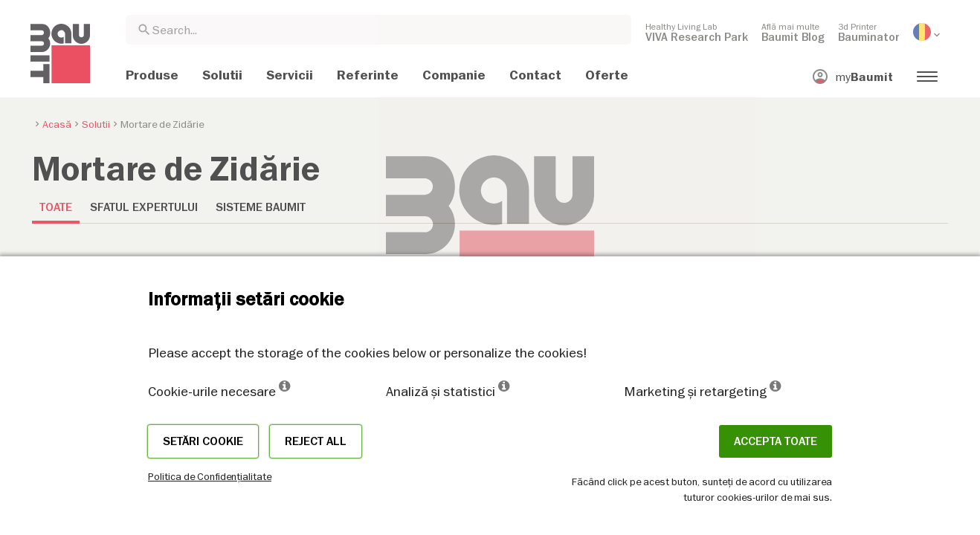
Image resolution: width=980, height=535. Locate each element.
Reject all (316, 441)
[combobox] (378, 30)
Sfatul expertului (144, 207)
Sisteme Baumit (261, 207)
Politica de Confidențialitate (210, 476)
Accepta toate (776, 441)
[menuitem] (697, 32)
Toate (56, 207)
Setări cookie (203, 441)
